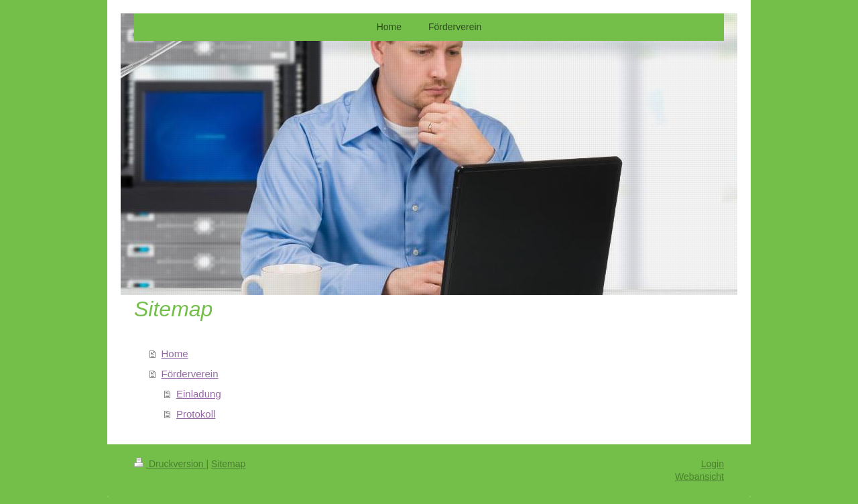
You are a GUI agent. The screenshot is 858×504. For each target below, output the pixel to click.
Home (175, 354)
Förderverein (190, 374)
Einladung (199, 394)
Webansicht (699, 477)
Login (713, 464)
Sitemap (228, 464)
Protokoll (196, 414)
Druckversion (170, 464)
